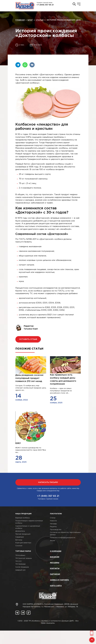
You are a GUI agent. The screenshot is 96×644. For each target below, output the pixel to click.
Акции (53, 541)
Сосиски (19, 546)
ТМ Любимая (20, 564)
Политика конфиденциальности (63, 538)
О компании (56, 551)
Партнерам (55, 574)
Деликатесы (20, 531)
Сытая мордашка (22, 567)
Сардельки (20, 537)
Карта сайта (56, 586)
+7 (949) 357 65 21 (45, 5)
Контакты (55, 569)
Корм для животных (23, 543)
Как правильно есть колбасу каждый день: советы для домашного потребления (63, 379)
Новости (53, 521)
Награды (53, 524)
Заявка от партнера (59, 580)
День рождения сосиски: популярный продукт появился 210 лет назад (30, 378)
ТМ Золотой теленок (24, 558)
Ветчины (19, 540)
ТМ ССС (19, 561)
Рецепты (53, 527)
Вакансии (55, 557)
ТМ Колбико (20, 555)
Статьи (53, 518)
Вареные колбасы (22, 518)
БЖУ (18, 443)
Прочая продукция (23, 534)
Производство (56, 530)
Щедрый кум (20, 570)
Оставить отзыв (28, 339)
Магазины (55, 563)
